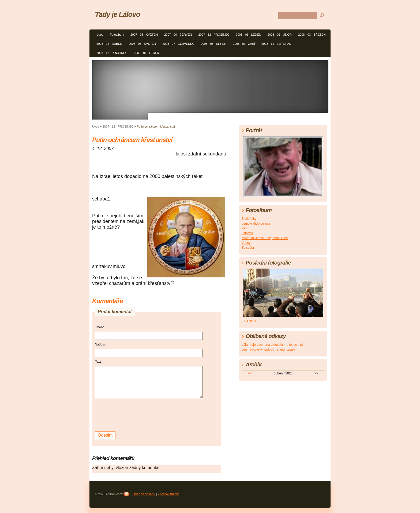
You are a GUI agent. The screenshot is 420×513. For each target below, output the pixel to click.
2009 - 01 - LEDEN (147, 53)
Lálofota (247, 233)
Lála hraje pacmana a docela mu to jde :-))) (272, 345)
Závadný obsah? (143, 494)
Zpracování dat (168, 494)
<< (250, 373)
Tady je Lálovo (117, 14)
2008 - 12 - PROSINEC (112, 53)
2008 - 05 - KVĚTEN (142, 44)
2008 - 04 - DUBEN (109, 44)
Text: (98, 362)
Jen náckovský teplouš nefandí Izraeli (268, 350)
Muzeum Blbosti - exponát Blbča (265, 238)
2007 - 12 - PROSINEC (214, 35)
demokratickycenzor (256, 224)
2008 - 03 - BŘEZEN (312, 35)
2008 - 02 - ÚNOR (280, 35)
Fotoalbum (117, 35)
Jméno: (100, 327)
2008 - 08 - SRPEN (214, 44)
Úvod (100, 35)
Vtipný (246, 243)
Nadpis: (100, 344)
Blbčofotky (249, 219)
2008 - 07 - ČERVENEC (178, 44)
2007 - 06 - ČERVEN (178, 35)
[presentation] (136, 414)
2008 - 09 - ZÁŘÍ (244, 44)
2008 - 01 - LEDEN (248, 35)
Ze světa (248, 248)
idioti (245, 228)
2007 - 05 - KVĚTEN (144, 35)
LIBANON (249, 321)
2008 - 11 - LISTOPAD (276, 44)
